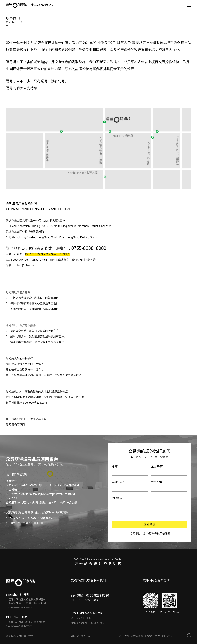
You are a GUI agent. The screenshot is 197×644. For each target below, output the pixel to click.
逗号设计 (28, 636)
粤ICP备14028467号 (82, 636)
